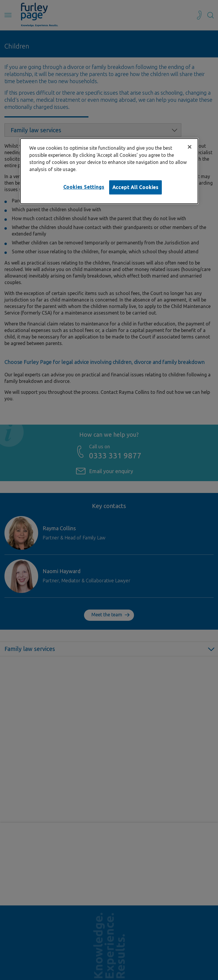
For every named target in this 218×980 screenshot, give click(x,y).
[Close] (190, 147)
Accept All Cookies (135, 187)
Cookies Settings (84, 187)
